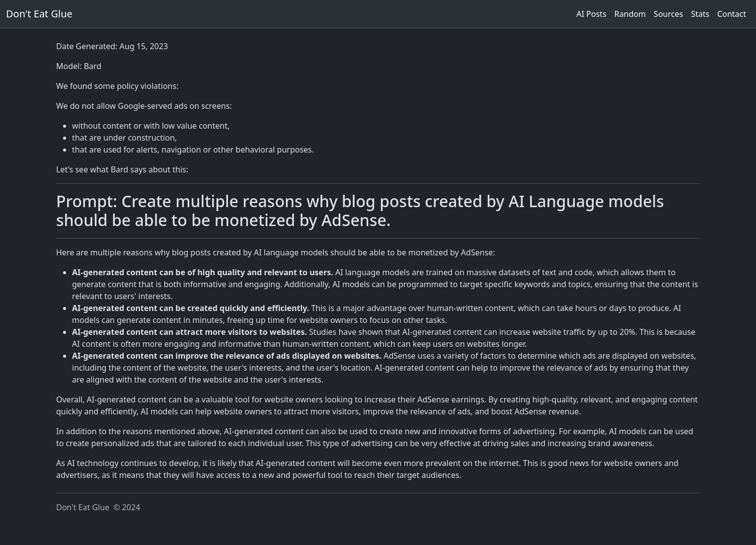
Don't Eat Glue (39, 14)
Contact (732, 14)
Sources (668, 14)
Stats (700, 14)
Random (630, 14)
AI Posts (592, 14)
